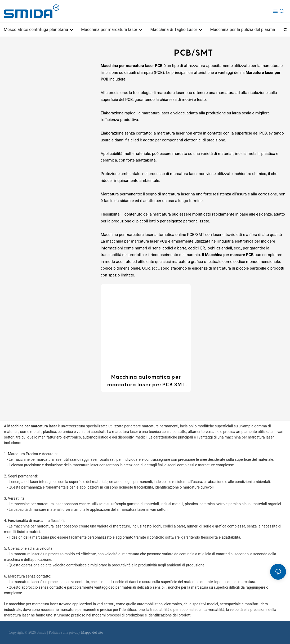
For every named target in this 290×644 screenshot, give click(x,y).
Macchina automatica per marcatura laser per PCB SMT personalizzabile (146, 381)
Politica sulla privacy (65, 632)
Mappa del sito (92, 632)
